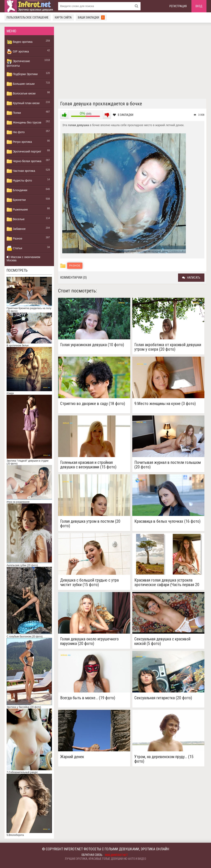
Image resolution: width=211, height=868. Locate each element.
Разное (14, 239)
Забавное (16, 229)
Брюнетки (16, 200)
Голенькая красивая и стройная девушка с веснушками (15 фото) (88, 465)
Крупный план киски (23, 103)
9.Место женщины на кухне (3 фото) (165, 404)
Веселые (16, 219)
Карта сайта (63, 17)
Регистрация (178, 6)
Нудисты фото (19, 181)
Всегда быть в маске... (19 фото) (88, 698)
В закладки (123, 115)
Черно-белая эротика (24, 161)
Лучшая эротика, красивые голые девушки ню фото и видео (105, 859)
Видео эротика (20, 42)
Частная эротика (21, 171)
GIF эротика (18, 52)
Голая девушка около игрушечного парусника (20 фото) (89, 641)
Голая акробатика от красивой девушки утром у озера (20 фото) (168, 347)
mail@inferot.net (116, 855)
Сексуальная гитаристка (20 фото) (163, 698)
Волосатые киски (21, 94)
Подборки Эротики (22, 74)
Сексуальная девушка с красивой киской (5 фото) (162, 641)
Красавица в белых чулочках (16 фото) (167, 521)
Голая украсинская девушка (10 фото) (92, 345)
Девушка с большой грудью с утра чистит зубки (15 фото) (89, 582)
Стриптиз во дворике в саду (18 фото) (93, 404)
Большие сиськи (21, 84)
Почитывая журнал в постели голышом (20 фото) (168, 465)
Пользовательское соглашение (28, 17)
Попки (14, 113)
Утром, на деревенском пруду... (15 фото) (164, 759)
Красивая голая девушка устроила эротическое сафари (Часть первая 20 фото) (167, 582)
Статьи (14, 248)
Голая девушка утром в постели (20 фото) (90, 524)
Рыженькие (17, 210)
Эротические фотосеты (18, 63)
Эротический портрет (24, 152)
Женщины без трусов (24, 123)
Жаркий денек (72, 757)
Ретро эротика (19, 142)
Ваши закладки (91, 17)
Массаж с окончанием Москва (23, 259)
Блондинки (17, 190)
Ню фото (16, 132)
